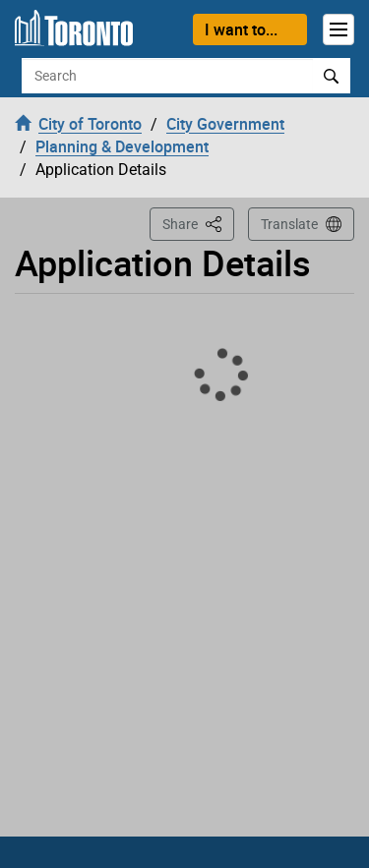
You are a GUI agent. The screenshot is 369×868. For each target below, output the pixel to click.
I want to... (241, 29)
